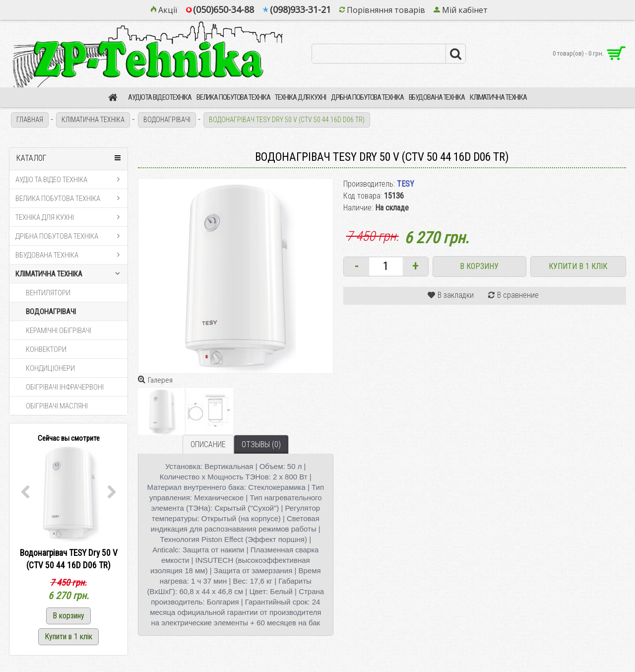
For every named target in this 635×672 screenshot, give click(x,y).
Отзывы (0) (261, 444)
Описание (208, 444)
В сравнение (518, 295)
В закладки (456, 295)
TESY (406, 184)
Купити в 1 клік (578, 266)
